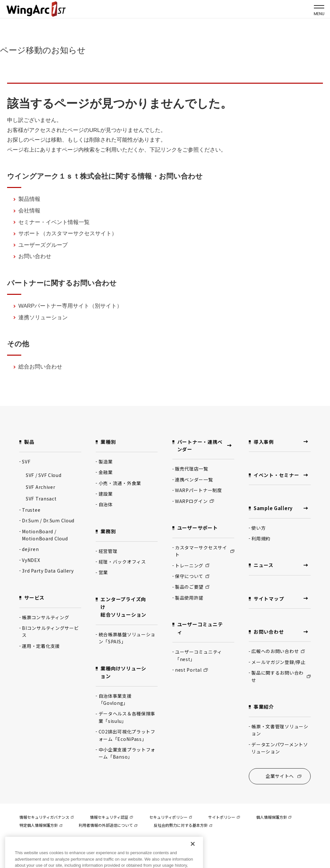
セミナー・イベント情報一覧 (54, 222)
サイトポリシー (224, 818)
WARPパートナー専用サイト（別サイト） (70, 306)
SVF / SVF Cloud (44, 475)
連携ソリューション (43, 317)
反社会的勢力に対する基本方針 (183, 826)
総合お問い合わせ (40, 367)
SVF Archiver (40, 487)
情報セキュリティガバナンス (47, 818)
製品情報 (29, 199)
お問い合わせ (35, 256)
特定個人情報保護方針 (41, 826)
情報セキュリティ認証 (111, 818)
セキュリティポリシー (171, 818)
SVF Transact (41, 499)
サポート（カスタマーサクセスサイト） (68, 233)
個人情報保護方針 (274, 818)
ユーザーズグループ (43, 245)
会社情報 (29, 211)
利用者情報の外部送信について (108, 826)
